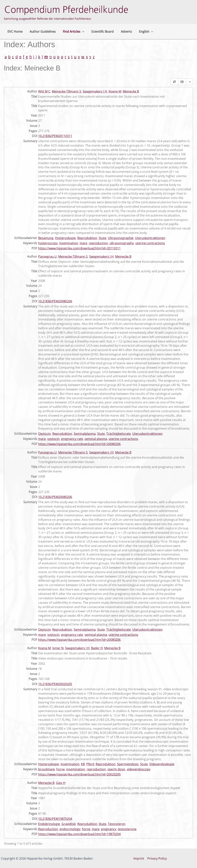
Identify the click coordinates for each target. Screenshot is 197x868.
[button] (80, 32)
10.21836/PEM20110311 (55, 136)
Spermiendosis (128, 764)
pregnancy (109, 829)
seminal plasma (96, 439)
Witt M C (44, 91)
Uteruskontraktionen (150, 238)
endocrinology (70, 829)
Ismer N (58, 648)
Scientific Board (99, 32)
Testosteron (117, 824)
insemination (69, 243)
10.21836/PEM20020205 (55, 684)
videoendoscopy (139, 769)
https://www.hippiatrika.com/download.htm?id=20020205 (79, 774)
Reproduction (48, 829)
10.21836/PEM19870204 (55, 819)
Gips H (61, 783)
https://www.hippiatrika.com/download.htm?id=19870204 (79, 834)
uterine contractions (150, 243)
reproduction (98, 243)
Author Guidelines (41, 32)
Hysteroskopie (65, 238)
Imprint (139, 858)
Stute (103, 238)
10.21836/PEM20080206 (55, 301)
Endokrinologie (49, 824)
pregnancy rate (72, 439)
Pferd (90, 764)
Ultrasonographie (121, 238)
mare (83, 243)
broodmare (46, 769)
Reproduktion (87, 238)
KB (83, 764)
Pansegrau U (47, 256)
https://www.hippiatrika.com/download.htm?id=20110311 (79, 248)
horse (61, 769)
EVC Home (14, 32)
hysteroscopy (48, 243)
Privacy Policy (157, 858)
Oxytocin (44, 434)
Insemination (70, 764)
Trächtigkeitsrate (119, 434)
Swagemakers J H (95, 91)
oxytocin (53, 439)
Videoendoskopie (162, 764)
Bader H (97, 648)
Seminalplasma (85, 434)
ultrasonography (122, 243)
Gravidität (69, 824)
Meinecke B (131, 91)
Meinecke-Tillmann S (66, 91)
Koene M (115, 91)
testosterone (127, 829)
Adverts (122, 32)
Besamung (46, 238)
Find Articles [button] (71, 32)
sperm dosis (116, 769)
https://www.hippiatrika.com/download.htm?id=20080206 (79, 444)
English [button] (140, 32)
